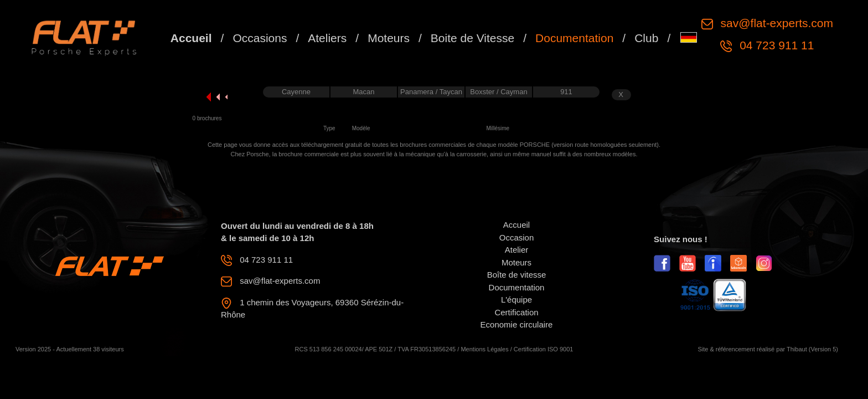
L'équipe (516, 300)
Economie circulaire (517, 324)
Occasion (517, 237)
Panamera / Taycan (431, 92)
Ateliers (327, 38)
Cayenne (296, 92)
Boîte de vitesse (517, 275)
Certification (516, 312)
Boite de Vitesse (472, 38)
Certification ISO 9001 (544, 349)
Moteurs (389, 38)
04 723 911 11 (775, 45)
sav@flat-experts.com (775, 23)
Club (646, 38)
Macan (363, 92)
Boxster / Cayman (498, 92)
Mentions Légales (484, 349)
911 (566, 92)
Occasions (260, 38)
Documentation (574, 38)
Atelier (517, 250)
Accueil (191, 38)
